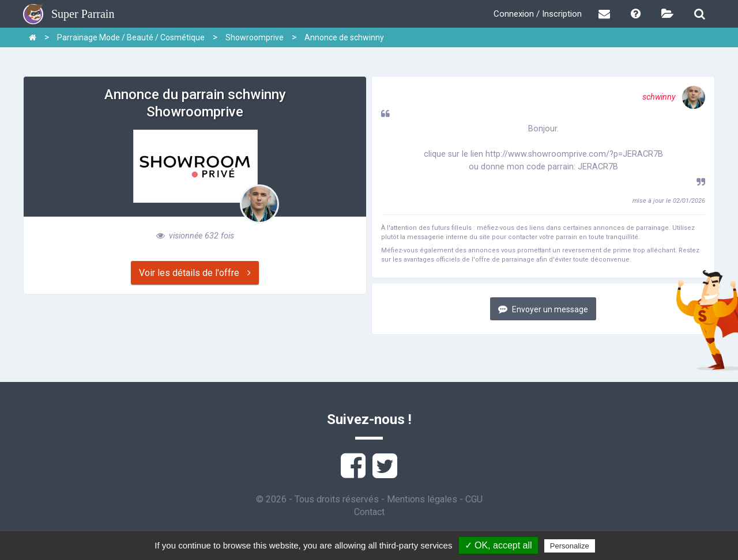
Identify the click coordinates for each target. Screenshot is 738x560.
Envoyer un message (543, 309)
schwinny (674, 97)
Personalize (570, 546)
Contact (369, 512)
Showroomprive (255, 37)
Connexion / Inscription (538, 14)
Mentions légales (422, 499)
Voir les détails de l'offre (195, 273)
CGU (474, 499)
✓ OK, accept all (498, 545)
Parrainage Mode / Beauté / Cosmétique (131, 37)
